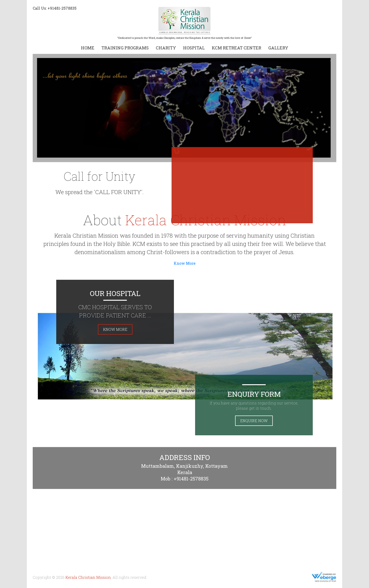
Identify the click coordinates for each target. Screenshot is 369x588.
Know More (185, 263)
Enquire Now (254, 421)
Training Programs (125, 48)
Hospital (194, 48)
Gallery (278, 48)
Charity (166, 48)
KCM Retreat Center (237, 48)
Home (88, 48)
